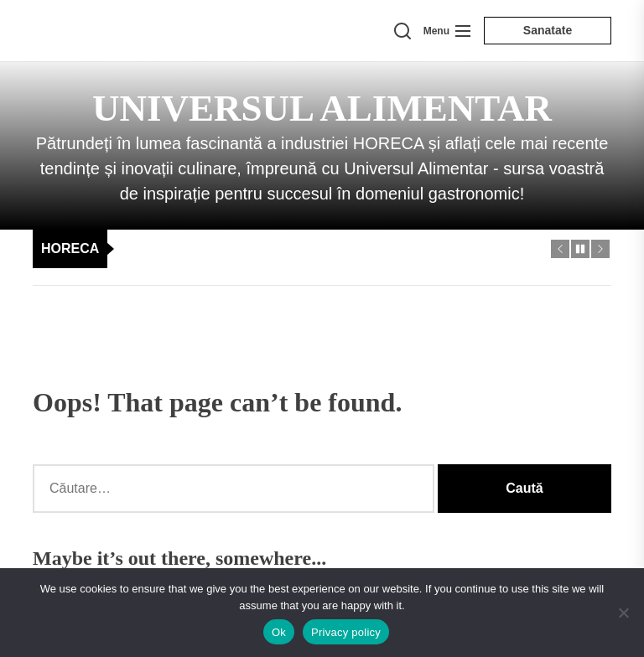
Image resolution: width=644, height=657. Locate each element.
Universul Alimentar (322, 108)
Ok (279, 632)
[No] (623, 613)
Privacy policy (346, 632)
